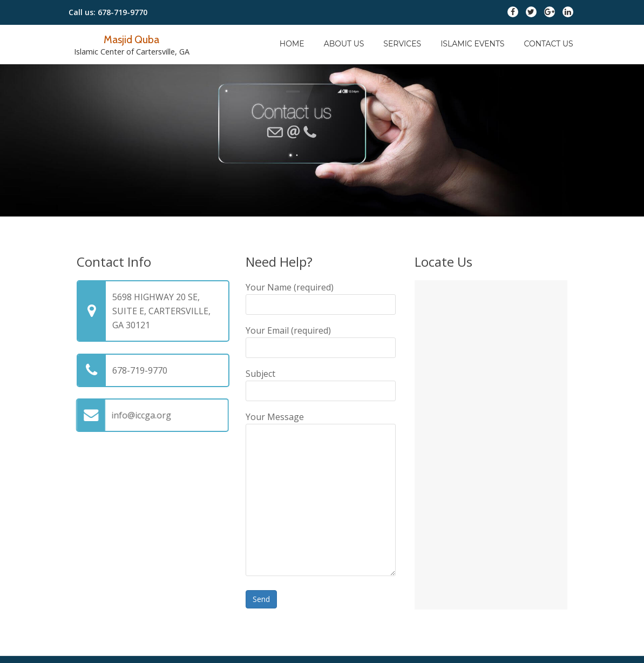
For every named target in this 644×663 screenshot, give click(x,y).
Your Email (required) (321, 339)
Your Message (321, 495)
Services (402, 44)
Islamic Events (472, 44)
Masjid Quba (132, 39)
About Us (344, 44)
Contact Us (548, 44)
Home (292, 44)
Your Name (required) (321, 296)
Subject (321, 382)
